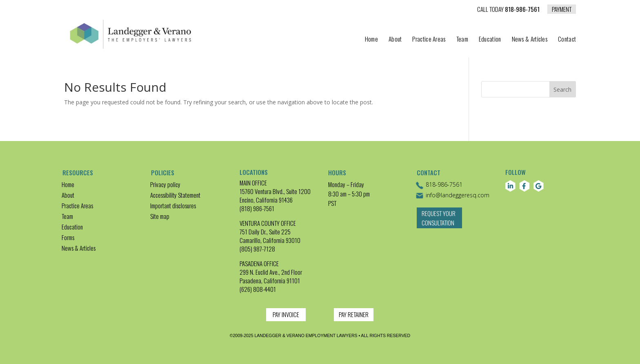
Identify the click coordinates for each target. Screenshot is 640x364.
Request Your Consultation (438, 222)
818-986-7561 (508, 10)
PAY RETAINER (354, 314)
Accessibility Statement (175, 195)
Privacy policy (165, 184)
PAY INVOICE (286, 314)
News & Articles (530, 40)
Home (371, 40)
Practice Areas (429, 40)
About (395, 40)
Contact (567, 40)
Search (562, 89)
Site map (160, 216)
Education (490, 40)
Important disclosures (173, 205)
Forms (68, 237)
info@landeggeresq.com (452, 195)
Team (462, 40)
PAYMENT (562, 9)
